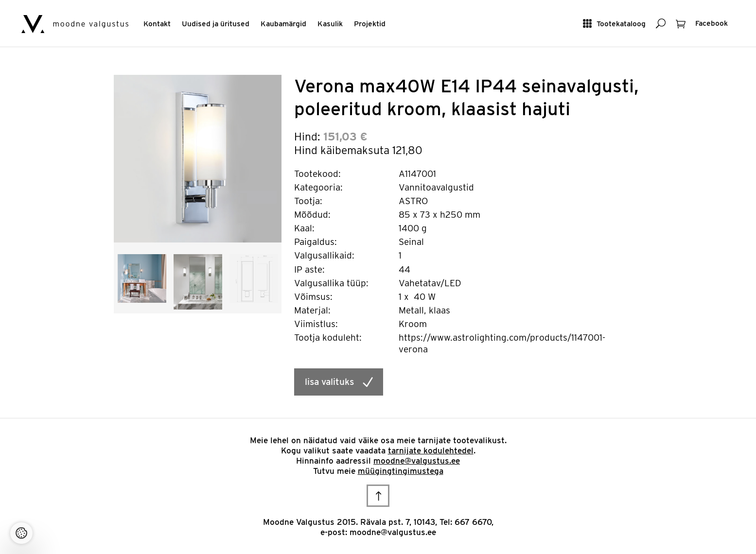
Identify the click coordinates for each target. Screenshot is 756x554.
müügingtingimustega (401, 471)
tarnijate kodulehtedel (431, 450)
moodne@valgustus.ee (417, 461)
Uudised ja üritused (216, 24)
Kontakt (157, 24)
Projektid (370, 24)
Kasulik (330, 24)
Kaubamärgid (283, 24)
